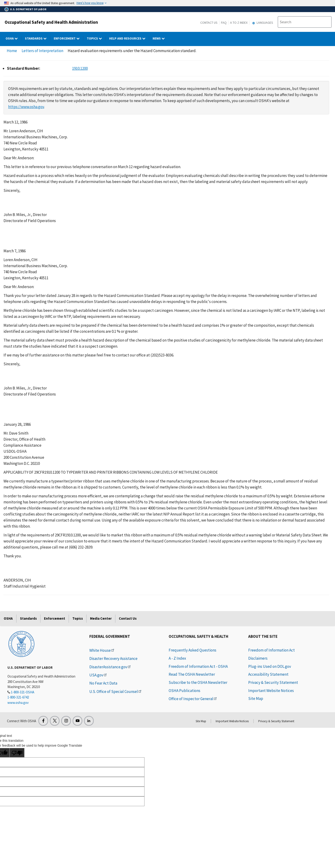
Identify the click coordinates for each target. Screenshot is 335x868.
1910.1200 (80, 68)
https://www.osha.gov (26, 107)
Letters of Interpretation (42, 51)
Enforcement (55, 618)
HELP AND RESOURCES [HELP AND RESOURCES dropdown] (129, 38)
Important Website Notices (271, 691)
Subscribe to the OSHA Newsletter (198, 682)
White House (102, 650)
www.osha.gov (18, 703)
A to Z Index (239, 23)
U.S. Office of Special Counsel (116, 692)
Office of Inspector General (193, 699)
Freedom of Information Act (271, 650)
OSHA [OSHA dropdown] (13, 38)
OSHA (8, 618)
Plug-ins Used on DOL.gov (270, 666)
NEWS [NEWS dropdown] (160, 38)
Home (12, 51)
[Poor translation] (17, 753)
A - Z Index (177, 658)
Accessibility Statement (268, 674)
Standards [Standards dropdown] (38, 38)
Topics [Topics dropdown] (96, 38)
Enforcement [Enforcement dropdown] (69, 38)
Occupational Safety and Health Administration (51, 22)
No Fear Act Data (103, 683)
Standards (28, 618)
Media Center (101, 618)
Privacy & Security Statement (273, 682)
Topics (78, 618)
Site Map (256, 698)
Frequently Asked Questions (193, 650)
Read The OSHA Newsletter (192, 674)
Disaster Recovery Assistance (113, 658)
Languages (262, 23)
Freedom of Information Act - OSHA (198, 666)
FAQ (224, 23)
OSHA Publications (184, 691)
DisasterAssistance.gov (110, 667)
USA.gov (98, 675)
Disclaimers (258, 658)
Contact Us (209, 23)
